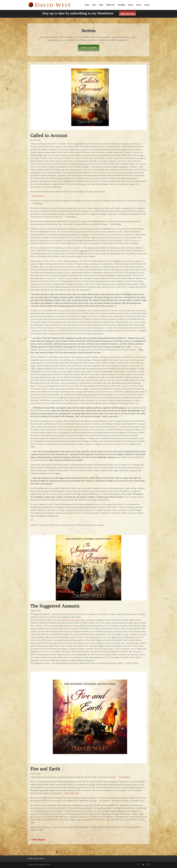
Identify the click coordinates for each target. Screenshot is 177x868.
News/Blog (121, 5)
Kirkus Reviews (38, 196)
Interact (130, 5)
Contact (147, 5)
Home (87, 5)
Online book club (71, 793)
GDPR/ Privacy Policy (36, 859)
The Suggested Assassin (55, 606)
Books (101, 5)
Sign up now (128, 13)
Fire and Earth (45, 769)
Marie (67, 637)
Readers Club (110, 5)
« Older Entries (38, 840)
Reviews (139, 5)
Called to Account (49, 136)
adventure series (68, 620)
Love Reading (124, 777)
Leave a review (89, 48)
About (94, 5)
